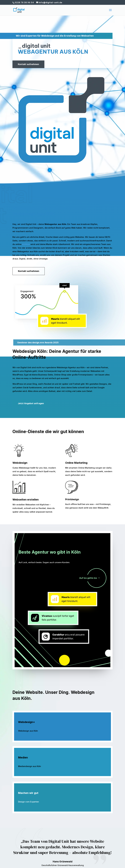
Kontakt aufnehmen (28, 64)
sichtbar (26, 244)
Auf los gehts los (88, 578)
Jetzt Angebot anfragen (31, 403)
